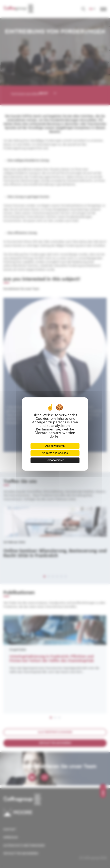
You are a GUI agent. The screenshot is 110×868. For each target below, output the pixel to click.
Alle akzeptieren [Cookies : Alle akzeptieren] (55, 446)
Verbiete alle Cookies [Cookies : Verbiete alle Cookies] (55, 453)
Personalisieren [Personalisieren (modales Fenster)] (55, 460)
